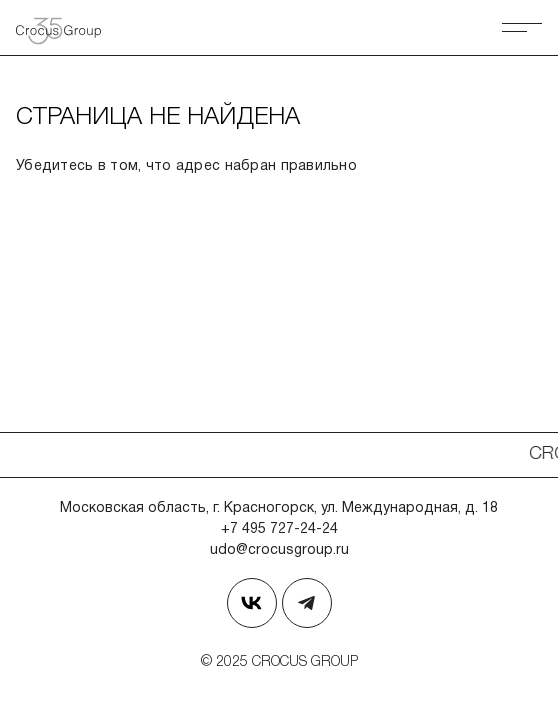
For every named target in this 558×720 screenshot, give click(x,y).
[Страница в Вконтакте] (252, 603)
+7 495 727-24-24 (279, 529)
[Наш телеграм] (307, 603)
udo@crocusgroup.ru (279, 550)
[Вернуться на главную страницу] (66, 27)
